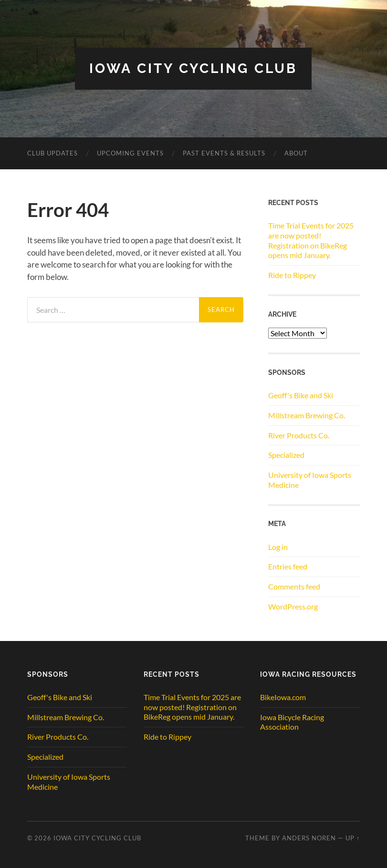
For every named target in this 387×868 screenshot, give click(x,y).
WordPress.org (293, 606)
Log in (278, 547)
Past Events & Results (224, 153)
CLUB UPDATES (52, 153)
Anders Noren (309, 838)
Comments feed (294, 586)
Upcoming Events (130, 153)
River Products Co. (299, 435)
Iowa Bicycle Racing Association (292, 722)
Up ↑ (353, 838)
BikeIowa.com (283, 697)
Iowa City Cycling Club (193, 68)
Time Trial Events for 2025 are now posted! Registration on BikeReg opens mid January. (311, 240)
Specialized (286, 455)
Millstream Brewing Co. (307, 415)
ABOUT (296, 153)
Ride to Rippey (292, 275)
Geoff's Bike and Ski (301, 395)
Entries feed (288, 566)
